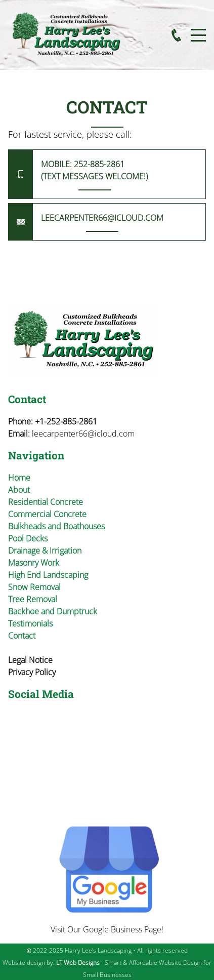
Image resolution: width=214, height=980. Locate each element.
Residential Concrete (46, 502)
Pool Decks (28, 538)
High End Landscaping (48, 575)
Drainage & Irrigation (45, 551)
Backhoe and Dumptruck (53, 611)
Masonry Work (34, 563)
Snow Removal (34, 587)
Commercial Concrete (47, 514)
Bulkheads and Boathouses (56, 526)
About (19, 490)
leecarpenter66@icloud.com (83, 434)
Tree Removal (33, 599)
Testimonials (30, 623)
